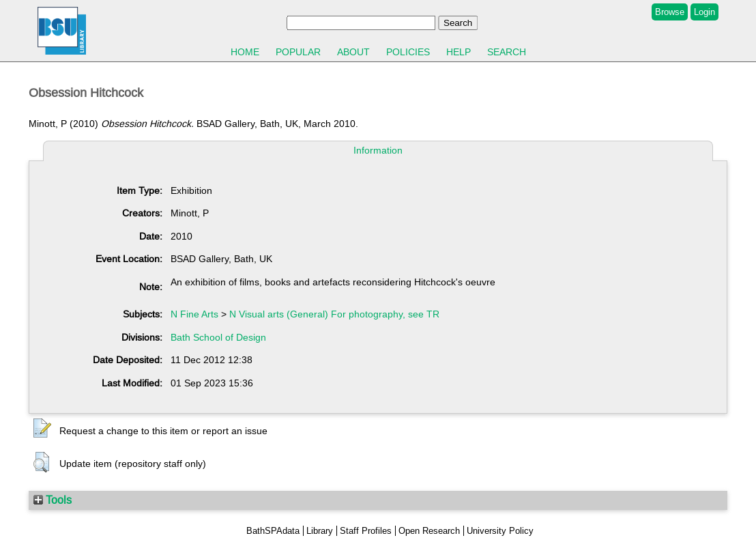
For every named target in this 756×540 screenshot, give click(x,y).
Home (245, 52)
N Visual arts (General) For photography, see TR (334, 314)
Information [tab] (378, 150)
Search (507, 52)
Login (704, 12)
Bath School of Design (218, 337)
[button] (42, 429)
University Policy (500, 531)
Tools (53, 500)
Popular (298, 52)
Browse (670, 12)
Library (320, 531)
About (353, 52)
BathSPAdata (273, 531)
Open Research (429, 531)
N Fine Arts (194, 314)
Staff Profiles (366, 531)
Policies (408, 52)
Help (459, 52)
